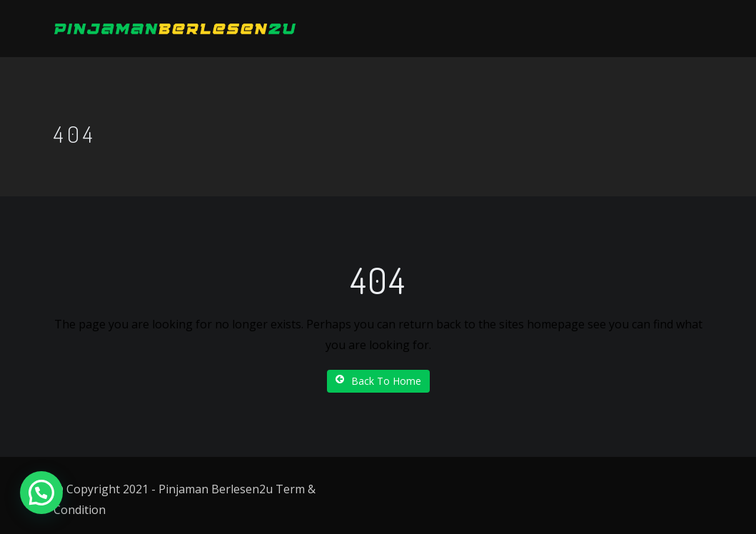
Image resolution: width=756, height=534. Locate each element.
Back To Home (378, 381)
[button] (41, 493)
